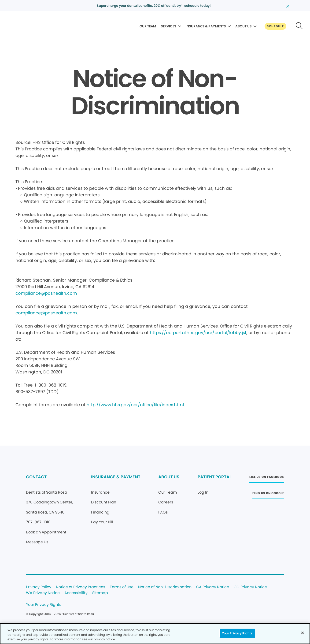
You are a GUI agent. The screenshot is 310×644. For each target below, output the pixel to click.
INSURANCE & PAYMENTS (206, 26)
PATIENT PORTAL (214, 477)
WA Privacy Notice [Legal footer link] (43, 593)
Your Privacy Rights (44, 605)
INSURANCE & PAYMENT (116, 477)
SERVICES (169, 26)
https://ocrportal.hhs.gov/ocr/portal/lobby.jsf (198, 333)
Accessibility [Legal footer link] (76, 593)
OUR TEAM (148, 26)
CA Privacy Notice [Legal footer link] (213, 587)
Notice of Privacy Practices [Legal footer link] (81, 587)
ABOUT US (244, 26)
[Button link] (275, 26)
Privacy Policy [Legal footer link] (39, 587)
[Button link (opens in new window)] (267, 478)
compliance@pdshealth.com (46, 293)
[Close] (303, 633)
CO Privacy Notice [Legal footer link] (250, 587)
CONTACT (36, 477)
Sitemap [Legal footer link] (100, 593)
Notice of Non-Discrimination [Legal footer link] (165, 587)
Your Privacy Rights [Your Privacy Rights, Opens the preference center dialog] (237, 633)
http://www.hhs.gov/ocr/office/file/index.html (135, 405)
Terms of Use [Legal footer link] (122, 587)
